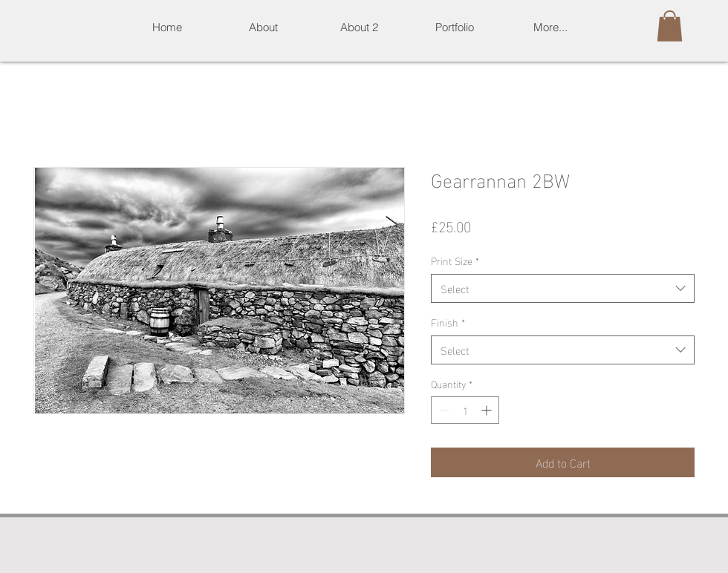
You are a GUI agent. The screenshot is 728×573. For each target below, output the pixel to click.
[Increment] (488, 410)
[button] (454, 27)
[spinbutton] (465, 410)
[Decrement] (442, 410)
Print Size (455, 261)
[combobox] (563, 288)
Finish (448, 322)
